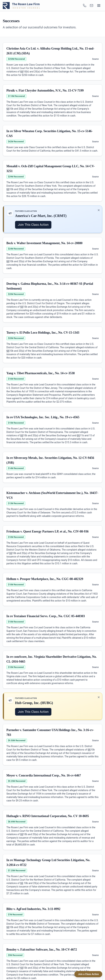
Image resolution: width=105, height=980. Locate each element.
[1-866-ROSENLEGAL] (85, 6)
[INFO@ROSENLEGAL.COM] (92, 6)
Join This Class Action (33, 225)
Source (95, 59)
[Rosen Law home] (21, 6)
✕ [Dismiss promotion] (99, 210)
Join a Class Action (88, 974)
